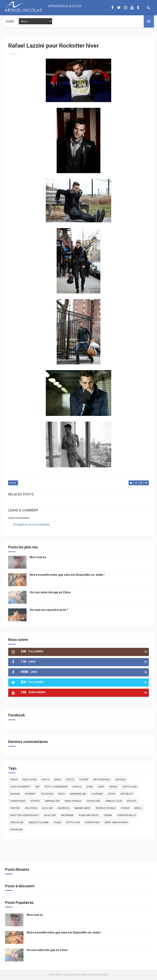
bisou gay (50, 815)
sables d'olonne (39, 822)
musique (121, 780)
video (101, 787)
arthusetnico (102, 780)
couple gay (93, 801)
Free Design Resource (95, 975)
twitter (15, 808)
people (77, 787)
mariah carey (82, 808)
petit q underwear (56, 787)
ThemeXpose (71, 975)
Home (10, 21)
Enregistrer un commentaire (31, 525)
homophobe (92, 822)
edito (62, 794)
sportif (35, 801)
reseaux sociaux (106, 808)
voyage (125, 808)
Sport (112, 794)
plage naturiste (89, 815)
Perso (14, 780)
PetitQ (70, 780)
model (113, 787)
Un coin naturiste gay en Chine (50, 592)
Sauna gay (16, 830)
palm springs (73, 801)
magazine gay (78, 794)
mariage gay (52, 801)
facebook (64, 808)
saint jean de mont (116, 822)
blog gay (48, 808)
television (47, 794)
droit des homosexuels (25, 815)
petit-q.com (130, 787)
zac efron (31, 808)
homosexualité (126, 815)
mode (13, 483)
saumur (15, 794)
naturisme (67, 815)
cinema (108, 815)
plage (57, 822)
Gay (37, 787)
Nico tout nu (38, 557)
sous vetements (20, 787)
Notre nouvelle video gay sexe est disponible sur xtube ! (67, 575)
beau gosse (30, 780)
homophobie (18, 801)
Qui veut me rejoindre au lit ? (49, 610)
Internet (30, 794)
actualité (127, 794)
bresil (138, 808)
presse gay (17, 822)
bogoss (132, 801)
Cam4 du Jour (114, 801)
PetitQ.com (73, 822)
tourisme (97, 794)
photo (45, 780)
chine (90, 787)
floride (84, 780)
